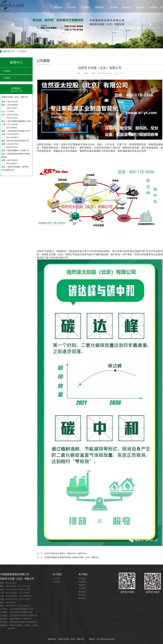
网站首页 (59, 7)
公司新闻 (22, 51)
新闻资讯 (99, 7)
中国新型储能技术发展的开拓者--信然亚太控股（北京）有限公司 (72, 557)
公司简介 (56, 579)
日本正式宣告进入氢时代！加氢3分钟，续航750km (65, 553)
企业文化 (56, 582)
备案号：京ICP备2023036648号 (102, 639)
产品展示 (86, 7)
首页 (13, 51)
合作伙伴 (140, 7)
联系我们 (154, 7)
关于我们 (72, 7)
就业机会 (127, 7)
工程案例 (113, 7)
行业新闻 (7, 78)
